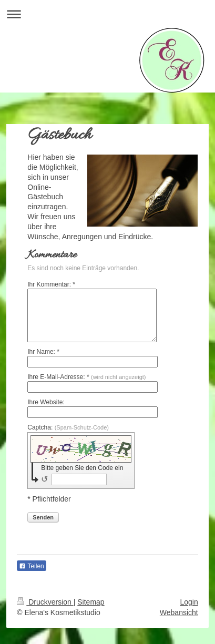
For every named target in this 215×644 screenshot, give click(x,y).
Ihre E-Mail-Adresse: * (86, 377)
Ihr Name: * (43, 352)
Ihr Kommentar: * (51, 284)
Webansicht (179, 612)
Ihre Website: (46, 402)
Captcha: (68, 427)
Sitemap (91, 602)
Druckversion (45, 602)
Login (189, 602)
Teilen (31, 566)
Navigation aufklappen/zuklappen (108, 14)
